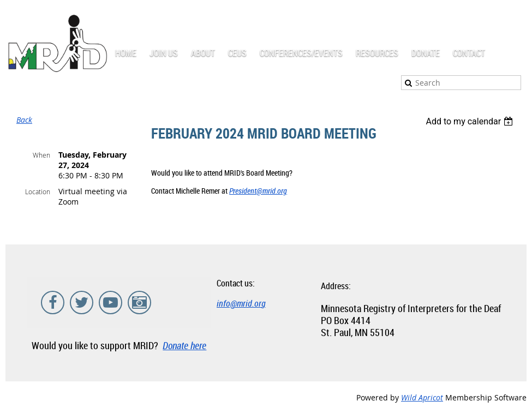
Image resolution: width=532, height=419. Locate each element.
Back (24, 120)
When (41, 155)
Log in (516, 16)
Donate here (184, 345)
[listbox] (471, 121)
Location (38, 191)
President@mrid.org (258, 191)
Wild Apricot (422, 397)
